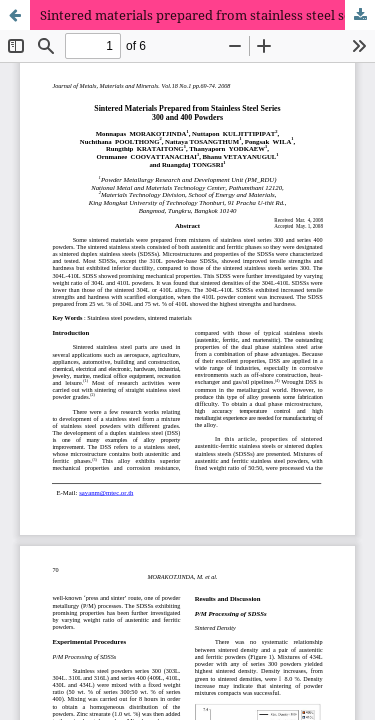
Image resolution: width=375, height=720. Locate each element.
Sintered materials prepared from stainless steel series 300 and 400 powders (207, 15)
